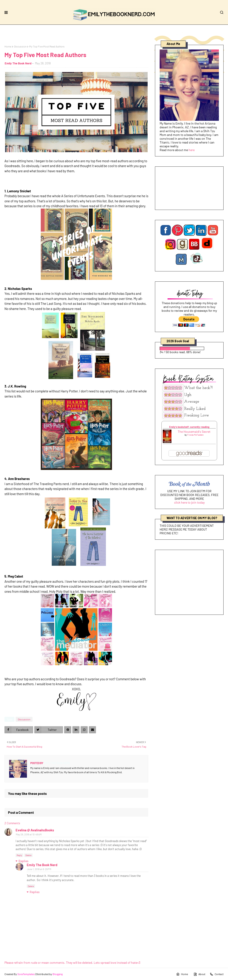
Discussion (20, 46)
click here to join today (189, 502)
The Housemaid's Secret (194, 432)
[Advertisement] (189, 582)
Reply (19, 855)
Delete (28, 855)
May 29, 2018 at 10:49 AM (29, 834)
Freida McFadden (195, 435)
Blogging (58, 974)
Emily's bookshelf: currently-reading (189, 427)
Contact (217, 974)
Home (8, 46)
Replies (23, 861)
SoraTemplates (26, 974)
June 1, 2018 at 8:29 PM (39, 869)
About (199, 974)
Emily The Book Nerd (18, 63)
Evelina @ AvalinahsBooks (35, 830)
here (192, 150)
